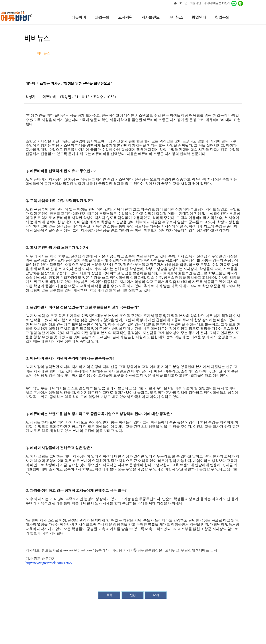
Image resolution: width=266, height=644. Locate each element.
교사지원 (125, 18)
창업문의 (222, 18)
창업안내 (199, 18)
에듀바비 (79, 18)
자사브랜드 (150, 18)
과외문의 (102, 18)
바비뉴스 (176, 18)
